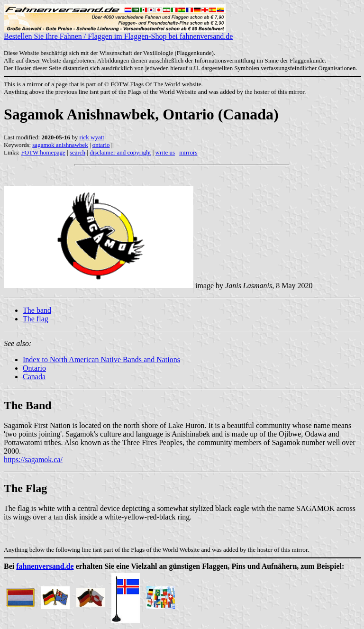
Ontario (34, 368)
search (77, 152)
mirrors (188, 152)
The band (37, 310)
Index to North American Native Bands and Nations (101, 360)
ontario (101, 145)
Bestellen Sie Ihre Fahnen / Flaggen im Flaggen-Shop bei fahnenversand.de (118, 33)
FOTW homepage (43, 152)
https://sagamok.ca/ (33, 460)
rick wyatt (92, 137)
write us (165, 152)
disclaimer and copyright (120, 152)
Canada (34, 377)
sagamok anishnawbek (60, 145)
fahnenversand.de (45, 566)
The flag (36, 319)
